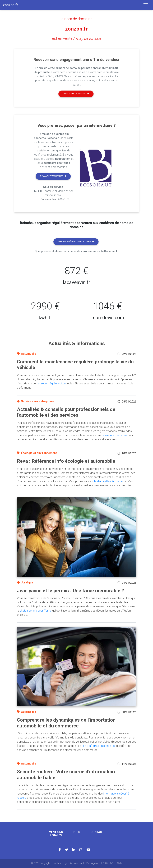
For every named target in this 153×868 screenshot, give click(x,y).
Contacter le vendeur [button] (76, 94)
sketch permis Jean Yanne (36, 611)
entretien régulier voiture (52, 383)
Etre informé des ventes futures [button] (76, 242)
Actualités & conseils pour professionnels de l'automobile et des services (66, 412)
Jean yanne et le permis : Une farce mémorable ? (70, 591)
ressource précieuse (114, 435)
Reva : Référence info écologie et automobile (66, 461)
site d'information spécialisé (99, 746)
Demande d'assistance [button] (53, 176)
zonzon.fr (76, 29)
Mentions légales (56, 834)
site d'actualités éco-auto (108, 481)
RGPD (76, 832)
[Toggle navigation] (146, 5)
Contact (97, 832)
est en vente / (76, 38)
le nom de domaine (77, 19)
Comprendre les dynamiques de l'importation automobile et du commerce (66, 723)
